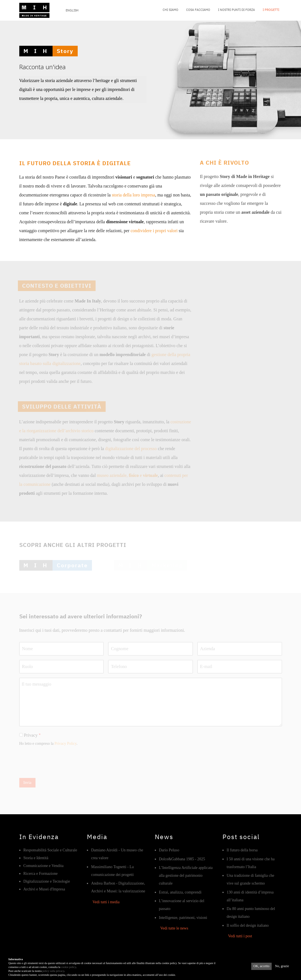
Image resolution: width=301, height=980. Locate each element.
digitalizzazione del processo (131, 449)
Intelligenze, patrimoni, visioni (183, 918)
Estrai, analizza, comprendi (180, 892)
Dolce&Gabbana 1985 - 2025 (182, 859)
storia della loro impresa (133, 195)
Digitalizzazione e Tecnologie (47, 881)
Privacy (31, 735)
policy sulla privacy (53, 972)
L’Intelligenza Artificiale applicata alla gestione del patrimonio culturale (186, 875)
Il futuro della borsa (242, 850)
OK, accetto (261, 967)
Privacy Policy (66, 744)
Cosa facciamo (198, 10)
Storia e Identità (36, 858)
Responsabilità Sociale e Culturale (50, 850)
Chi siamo (170, 10)
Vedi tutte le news (174, 928)
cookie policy (68, 968)
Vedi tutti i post (240, 936)
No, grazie (282, 967)
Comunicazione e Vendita (44, 866)
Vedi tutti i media (106, 902)
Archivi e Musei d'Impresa (44, 889)
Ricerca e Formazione (41, 874)
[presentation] (62, 763)
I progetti (271, 10)
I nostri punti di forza (236, 10)
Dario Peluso (169, 850)
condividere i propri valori (154, 231)
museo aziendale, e (127, 475)
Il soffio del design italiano (248, 925)
